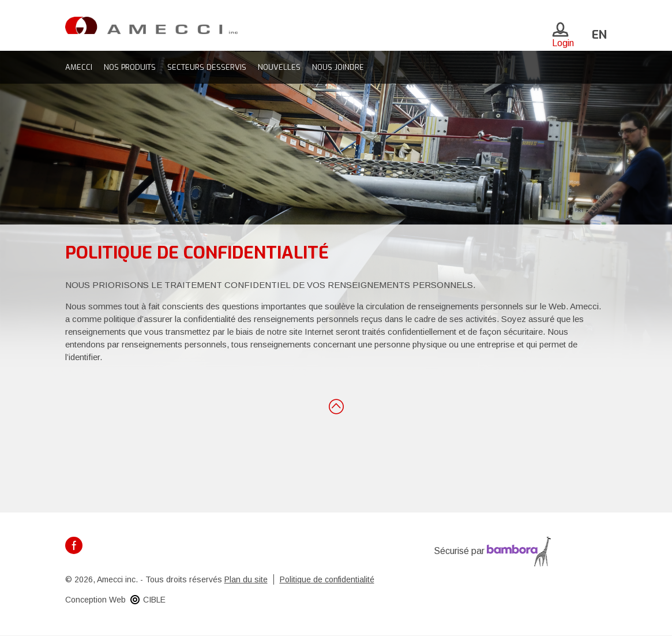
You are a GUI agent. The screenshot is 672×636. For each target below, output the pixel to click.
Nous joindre (338, 67)
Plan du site (246, 579)
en (599, 35)
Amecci (79, 67)
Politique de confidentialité (327, 579)
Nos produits (130, 67)
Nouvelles (279, 67)
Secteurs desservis (207, 67)
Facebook (74, 545)
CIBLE (154, 600)
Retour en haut (336, 406)
